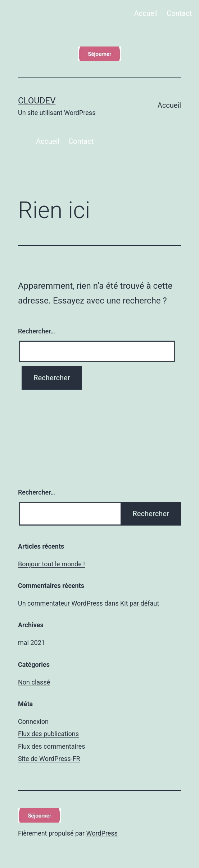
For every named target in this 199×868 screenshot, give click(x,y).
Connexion (33, 721)
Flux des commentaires (52, 746)
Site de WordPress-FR (49, 759)
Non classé (34, 682)
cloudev (37, 101)
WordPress (102, 833)
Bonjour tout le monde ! (51, 564)
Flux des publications (48, 734)
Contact (179, 13)
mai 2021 (31, 643)
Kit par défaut (140, 603)
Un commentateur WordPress (60, 603)
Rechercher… (37, 331)
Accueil (146, 13)
